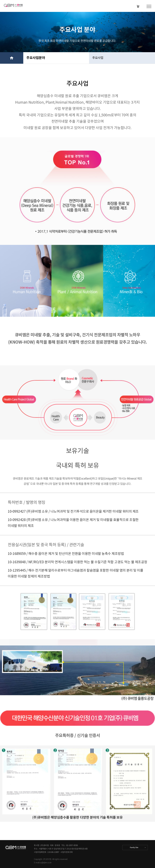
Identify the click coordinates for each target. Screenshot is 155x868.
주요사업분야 (36, 58)
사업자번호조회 (67, 852)
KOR (139, 6)
